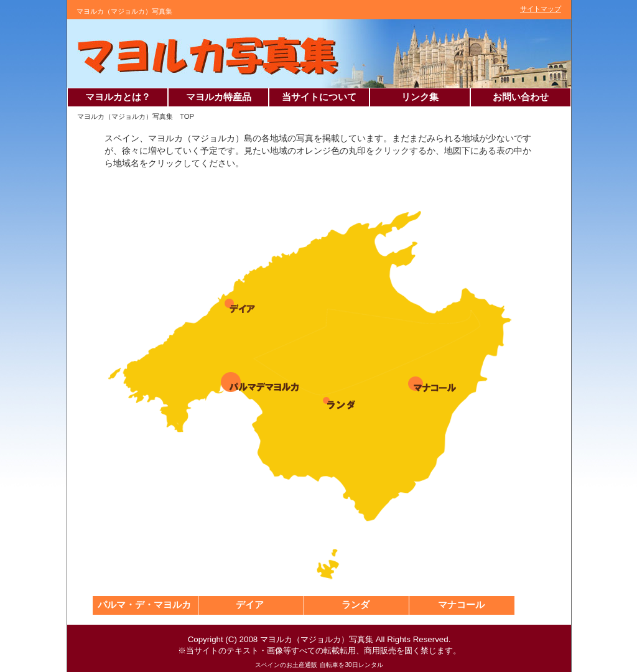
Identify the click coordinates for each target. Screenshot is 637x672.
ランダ (356, 605)
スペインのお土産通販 (286, 665)
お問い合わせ (521, 97)
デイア (250, 605)
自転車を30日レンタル (351, 665)
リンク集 (420, 97)
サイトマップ (541, 9)
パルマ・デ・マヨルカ (144, 605)
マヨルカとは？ (118, 97)
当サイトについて (319, 97)
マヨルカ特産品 (219, 97)
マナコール (461, 605)
